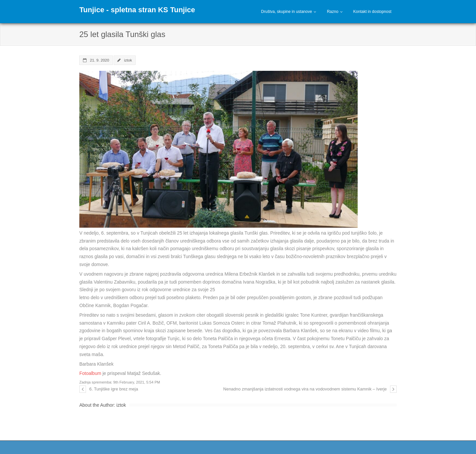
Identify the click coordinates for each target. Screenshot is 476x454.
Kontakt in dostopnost (372, 12)
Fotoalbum (90, 373)
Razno (333, 12)
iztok (128, 60)
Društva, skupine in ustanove (287, 12)
